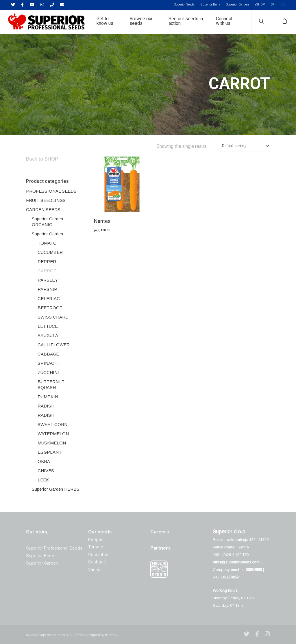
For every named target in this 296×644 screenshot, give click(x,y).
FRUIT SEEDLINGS (46, 200)
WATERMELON (53, 434)
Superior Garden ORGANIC (47, 222)
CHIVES (46, 471)
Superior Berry (210, 4)
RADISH (46, 406)
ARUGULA (48, 335)
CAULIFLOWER (54, 345)
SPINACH (48, 363)
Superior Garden (237, 4)
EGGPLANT (50, 452)
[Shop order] (244, 146)
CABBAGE (48, 354)
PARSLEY (48, 280)
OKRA (44, 461)
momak (111, 635)
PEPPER (47, 261)
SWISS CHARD (53, 317)
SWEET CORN (52, 424)
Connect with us (225, 22)
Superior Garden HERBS (56, 489)
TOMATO (47, 243)
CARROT (47, 271)
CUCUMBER (50, 252)
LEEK (43, 480)
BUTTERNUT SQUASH (51, 385)
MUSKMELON (52, 443)
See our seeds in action (188, 22)
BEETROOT (50, 308)
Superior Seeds (184, 4)
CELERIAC (49, 298)
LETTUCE (48, 326)
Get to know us (109, 22)
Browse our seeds (145, 22)
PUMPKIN (48, 397)
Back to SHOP (42, 159)
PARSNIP (47, 289)
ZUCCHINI (48, 372)
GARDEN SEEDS (43, 210)
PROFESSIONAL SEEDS (51, 191)
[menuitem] (273, 4)
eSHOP (260, 4)
